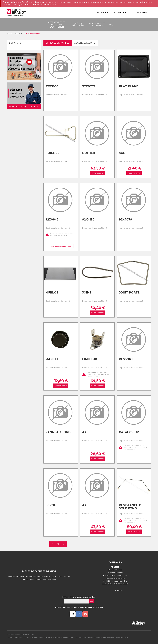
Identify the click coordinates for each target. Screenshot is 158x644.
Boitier (89, 153)
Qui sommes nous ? (14, 637)
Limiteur (90, 359)
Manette (53, 359)
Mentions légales (45, 637)
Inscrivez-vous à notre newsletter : (79, 597)
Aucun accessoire (85, 43)
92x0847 (52, 220)
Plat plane (129, 86)
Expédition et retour (60, 637)
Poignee (52, 153)
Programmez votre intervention (61, 246)
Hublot (52, 293)
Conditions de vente (30, 637)
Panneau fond (58, 432)
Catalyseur (129, 432)
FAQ (111, 25)
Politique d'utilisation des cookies (80, 637)
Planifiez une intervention (24, 107)
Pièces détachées (78, 25)
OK (92, 601)
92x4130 (88, 220)
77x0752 (89, 86)
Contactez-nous (115, 590)
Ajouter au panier (97, 173)
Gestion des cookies (122, 637)
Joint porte (129, 293)
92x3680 (52, 86)
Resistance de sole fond (131, 507)
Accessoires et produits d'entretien (57, 25)
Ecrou (51, 505)
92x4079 (125, 220)
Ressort (126, 359)
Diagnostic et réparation (97, 25)
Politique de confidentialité (103, 637)
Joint (87, 293)
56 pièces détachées (58, 43)
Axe (122, 153)
